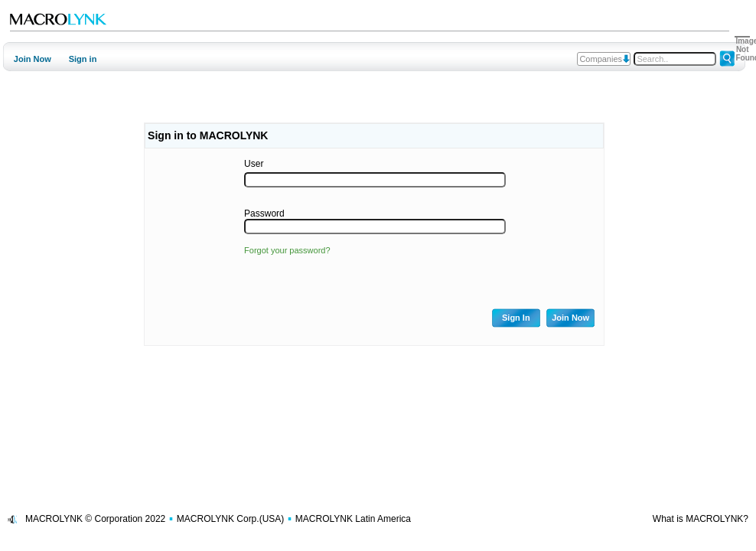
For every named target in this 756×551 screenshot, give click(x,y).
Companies (601, 59)
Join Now (33, 59)
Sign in (83, 59)
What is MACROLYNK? (701, 519)
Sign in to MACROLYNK (208, 135)
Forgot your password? (287, 250)
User (254, 164)
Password (264, 214)
